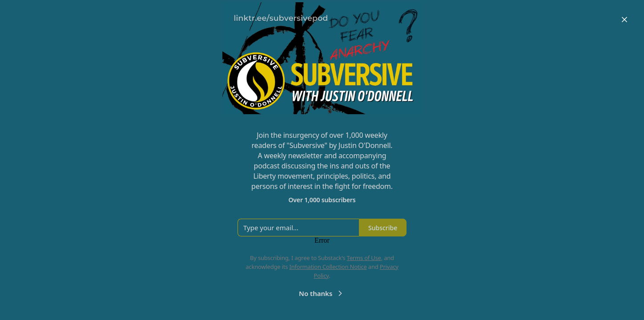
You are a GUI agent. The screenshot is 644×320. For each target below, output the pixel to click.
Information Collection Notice (328, 267)
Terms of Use (364, 258)
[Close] (624, 20)
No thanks (322, 293)
